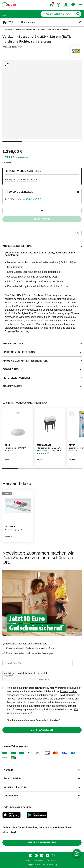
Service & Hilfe (12, 778)
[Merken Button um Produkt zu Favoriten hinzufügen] (79, 233)
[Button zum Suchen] (78, 14)
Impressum (39, 860)
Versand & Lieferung (15, 787)
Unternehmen (11, 796)
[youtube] (48, 856)
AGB (28, 860)
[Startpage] (9, 5)
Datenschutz (53, 860)
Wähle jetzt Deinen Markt (22, 22)
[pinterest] (36, 856)
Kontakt (8, 770)
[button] (4, 14)
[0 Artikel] (42, 211)
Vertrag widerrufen (42, 843)
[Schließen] (80, 22)
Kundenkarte (23, 158)
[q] (58, 14)
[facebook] (31, 856)
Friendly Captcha (44, 679)
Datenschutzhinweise (47, 720)
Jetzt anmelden (42, 730)
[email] (38, 663)
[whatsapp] (53, 856)
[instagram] (42, 856)
